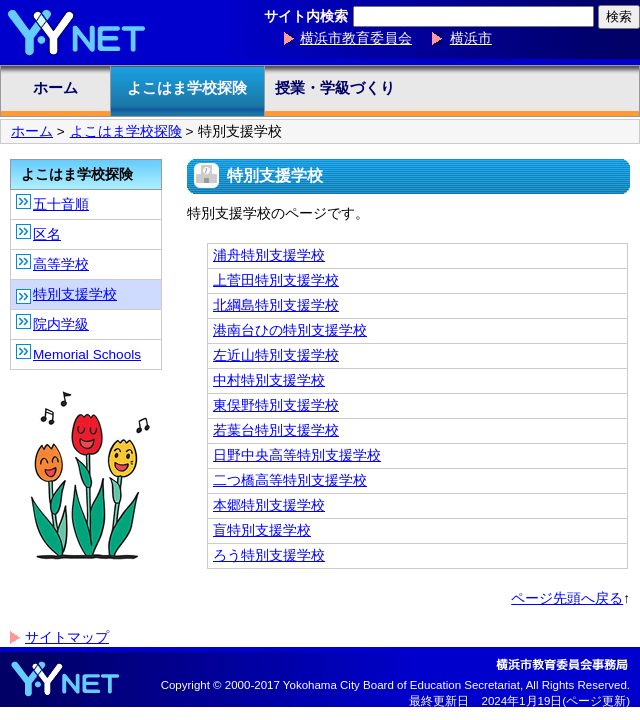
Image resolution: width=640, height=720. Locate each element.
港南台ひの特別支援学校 (290, 330)
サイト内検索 (306, 16)
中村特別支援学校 (269, 380)
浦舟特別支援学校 (269, 255)
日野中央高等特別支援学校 (297, 455)
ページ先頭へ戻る (567, 598)
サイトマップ (67, 637)
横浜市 (471, 38)
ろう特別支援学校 (269, 555)
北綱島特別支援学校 (276, 305)
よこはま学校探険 (187, 87)
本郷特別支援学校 (269, 505)
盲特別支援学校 (262, 530)
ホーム (55, 87)
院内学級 (61, 324)
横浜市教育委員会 (356, 38)
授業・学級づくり (335, 87)
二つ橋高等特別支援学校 (290, 480)
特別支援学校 (75, 294)
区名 (47, 234)
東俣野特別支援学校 (276, 405)
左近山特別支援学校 (276, 355)
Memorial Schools (87, 354)
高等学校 (61, 264)
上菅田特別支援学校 (276, 280)
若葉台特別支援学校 (276, 430)
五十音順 (61, 204)
